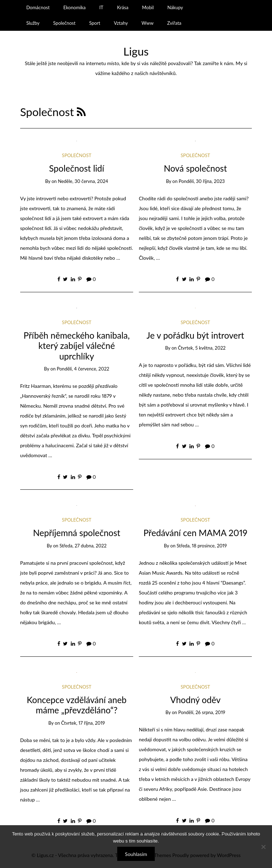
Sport (95, 23)
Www (147, 23)
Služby (33, 23)
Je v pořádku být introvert (195, 335)
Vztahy (121, 23)
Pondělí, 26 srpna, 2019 (202, 712)
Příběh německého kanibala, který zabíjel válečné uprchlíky (76, 346)
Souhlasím (136, 854)
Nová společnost (195, 168)
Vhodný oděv (195, 700)
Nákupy (175, 7)
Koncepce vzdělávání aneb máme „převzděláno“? (76, 705)
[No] (263, 847)
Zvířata (174, 23)
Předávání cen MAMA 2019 (195, 533)
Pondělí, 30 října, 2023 (202, 181)
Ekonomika (75, 7)
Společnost (64, 23)
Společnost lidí (77, 168)
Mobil (148, 7)
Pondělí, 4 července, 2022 (83, 369)
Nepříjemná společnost (76, 533)
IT (101, 7)
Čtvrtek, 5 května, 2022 (202, 348)
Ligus (136, 51)
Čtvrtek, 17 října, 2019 (83, 723)
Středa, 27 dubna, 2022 (83, 546)
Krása (123, 7)
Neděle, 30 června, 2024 (83, 181)
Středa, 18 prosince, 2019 (202, 546)
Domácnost (38, 7)
